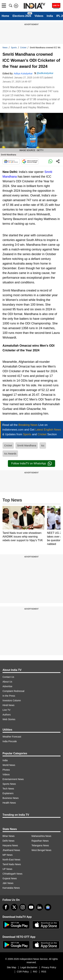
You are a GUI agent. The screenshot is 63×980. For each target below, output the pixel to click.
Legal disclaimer (29, 967)
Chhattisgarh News (12, 874)
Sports (14, 48)
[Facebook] (6, 907)
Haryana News (10, 845)
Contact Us (8, 677)
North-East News (11, 860)
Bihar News (9, 836)
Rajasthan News (40, 841)
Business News (11, 798)
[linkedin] (39, 907)
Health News (9, 803)
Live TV (6, 710)
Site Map (12, 967)
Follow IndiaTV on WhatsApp (31, 464)
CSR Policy (23, 972)
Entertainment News (13, 779)
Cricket (23, 48)
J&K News (8, 883)
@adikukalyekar (45, 73)
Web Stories (9, 719)
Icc (43, 445)
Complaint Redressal (13, 691)
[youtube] (31, 907)
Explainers (8, 793)
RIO (35, 972)
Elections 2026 (22, 16)
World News (9, 765)
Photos (6, 770)
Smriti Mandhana (27, 445)
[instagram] (23, 907)
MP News (8, 855)
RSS (44, 972)
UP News (7, 869)
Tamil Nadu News (12, 864)
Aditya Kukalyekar (23, 73)
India (50, 16)
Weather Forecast (12, 737)
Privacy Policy (49, 967)
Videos (39, 16)
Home (5, 16)
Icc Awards (10, 454)
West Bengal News (41, 850)
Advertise (7, 686)
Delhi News (8, 841)
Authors (7, 715)
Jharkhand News (11, 850)
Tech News (8, 789)
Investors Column (12, 700)
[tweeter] (14, 907)
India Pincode (10, 741)
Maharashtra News (41, 836)
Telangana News (40, 845)
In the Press (9, 696)
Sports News (9, 784)
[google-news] (48, 907)
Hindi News (8, 705)
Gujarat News (10, 878)
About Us (7, 682)
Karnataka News (11, 888)
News (5, 48)
